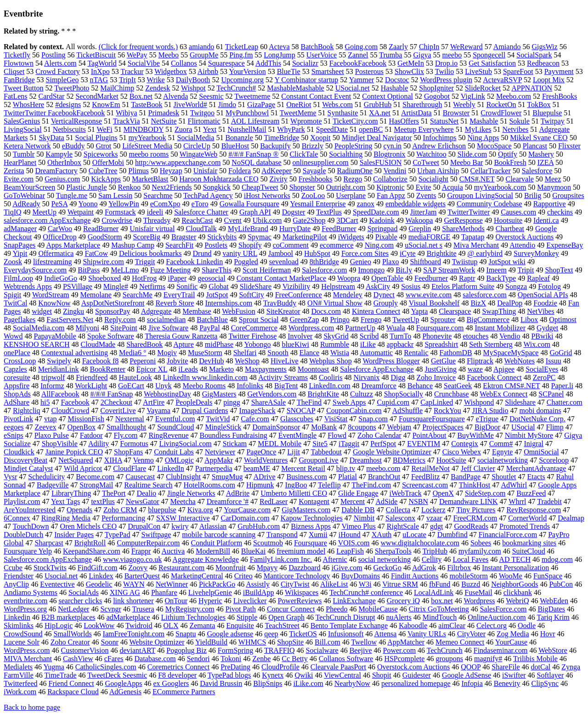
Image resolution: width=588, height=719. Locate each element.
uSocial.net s (424, 245)
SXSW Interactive (183, 518)
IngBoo (296, 485)
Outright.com (346, 187)
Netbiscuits (69, 129)
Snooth (278, 353)
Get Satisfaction (492, 63)
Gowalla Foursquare (249, 204)
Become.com (95, 477)
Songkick (216, 187)
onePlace (17, 353)
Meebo (169, 55)
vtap (51, 419)
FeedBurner (339, 229)
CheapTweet (260, 187)
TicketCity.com (355, 121)
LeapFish (350, 551)
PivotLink (18, 419)
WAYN (134, 584)
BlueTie (289, 71)
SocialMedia (196, 138)
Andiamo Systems (31, 592)
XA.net (380, 113)
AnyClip (16, 584)
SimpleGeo (62, 80)
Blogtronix (389, 154)
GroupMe (204, 55)
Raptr (467, 278)
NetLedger (73, 609)
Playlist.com (22, 501)
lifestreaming (52, 262)
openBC (371, 129)
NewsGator (143, 501)
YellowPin (124, 204)
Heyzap (171, 171)
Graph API (255, 212)
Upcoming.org (242, 80)
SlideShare (256, 286)
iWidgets (351, 237)
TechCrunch (445, 650)
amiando (201, 47)
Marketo (221, 369)
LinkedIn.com (329, 386)
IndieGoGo (61, 278)
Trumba (390, 55)
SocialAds (84, 592)
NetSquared (76, 460)
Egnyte (502, 452)
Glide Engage (358, 493)
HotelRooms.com (209, 485)
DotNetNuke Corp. (537, 419)
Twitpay (553, 121)
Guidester (417, 675)
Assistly (258, 584)
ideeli (155, 212)
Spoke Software (111, 336)
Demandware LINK (469, 501)
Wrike (155, 80)
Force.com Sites (365, 253)
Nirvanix (367, 377)
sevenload (284, 262)
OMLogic (179, 460)
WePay (137, 55)
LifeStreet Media (147, 146)
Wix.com (537, 344)
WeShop (247, 361)
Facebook (75, 402)
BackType (501, 278)
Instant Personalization (515, 568)
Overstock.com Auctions (413, 667)
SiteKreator (283, 311)
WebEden (554, 601)
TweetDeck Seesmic (117, 675)
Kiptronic (390, 187)
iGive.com (347, 568)
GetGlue (443, 361)
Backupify (275, 146)
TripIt (127, 80)
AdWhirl (514, 485)
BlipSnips (268, 683)
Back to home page (32, 707)
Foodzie (545, 303)
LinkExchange (354, 601)
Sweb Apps (349, 402)
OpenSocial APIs (543, 295)
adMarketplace (128, 617)
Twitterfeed (21, 683)
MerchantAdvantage (536, 468)
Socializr (305, 63)
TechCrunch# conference (366, 592)
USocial (523, 427)
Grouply (386, 303)
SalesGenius (22, 121)
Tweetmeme (252, 96)
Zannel (358, 55)
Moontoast (313, 369)
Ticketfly (17, 55)
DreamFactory (56, 171)
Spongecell (489, 55)
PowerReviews (300, 601)
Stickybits (222, 237)
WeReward (466, 47)
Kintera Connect (376, 311)
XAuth (382, 535)
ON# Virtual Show (335, 303)
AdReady (26, 204)
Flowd (337, 435)
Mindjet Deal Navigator (377, 138)
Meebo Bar (467, 162)
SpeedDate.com (376, 212)
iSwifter (514, 675)
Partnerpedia (214, 468)
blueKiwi (295, 344)
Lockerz (433, 510)
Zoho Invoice (436, 377)
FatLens (16, 96)
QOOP (471, 667)
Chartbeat (510, 229)
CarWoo (60, 229)
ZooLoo (313, 195)
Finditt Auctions (415, 576)
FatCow (96, 253)
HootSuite (451, 460)
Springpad (383, 229)
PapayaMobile (55, 336)
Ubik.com (267, 220)
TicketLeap (242, 47)
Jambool (281, 253)
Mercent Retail (303, 468)
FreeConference (299, 295)
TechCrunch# (236, 88)
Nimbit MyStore (529, 435)
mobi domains (540, 410)
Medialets (18, 667)
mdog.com (557, 559)
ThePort (114, 493)
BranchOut (384, 477)
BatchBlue (212, 320)
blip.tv (346, 468)
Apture (183, 344)
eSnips (14, 435)
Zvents (426, 195)
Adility (99, 444)
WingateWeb (198, 154)
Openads (79, 510)
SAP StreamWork (449, 270)
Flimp (555, 427)
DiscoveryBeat (25, 460)
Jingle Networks (191, 493)
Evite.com (19, 179)
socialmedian (166, 320)
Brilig (533, 195)
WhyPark (291, 129)
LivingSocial (23, 129)
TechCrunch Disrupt (345, 617)
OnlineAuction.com (497, 617)
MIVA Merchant (28, 659)
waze (475, 369)
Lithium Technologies (193, 617)
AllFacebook (60, 394)
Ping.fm (241, 55)
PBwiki (542, 336)
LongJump (279, 55)
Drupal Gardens (205, 410)
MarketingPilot (305, 237)
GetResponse (463, 220)
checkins (560, 212)
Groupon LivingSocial (480, 195)
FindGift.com (98, 568)
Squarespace (226, 63)
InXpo (100, 71)
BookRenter (108, 369)
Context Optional (387, 96)
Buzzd (471, 584)
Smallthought (126, 427)
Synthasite (343, 113)
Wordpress (479, 601)
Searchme (158, 195)
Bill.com (328, 642)
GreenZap (304, 320)
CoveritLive (118, 410)
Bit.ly (404, 270)
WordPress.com (27, 650)
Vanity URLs (427, 634)
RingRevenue (168, 435)
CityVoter (471, 634)
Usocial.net (61, 576)
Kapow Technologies (312, 518)
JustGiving (441, 369)
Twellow (364, 642)
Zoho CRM (120, 510)
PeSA (60, 204)
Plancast (535, 146)
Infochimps (440, 138)
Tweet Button (23, 88)
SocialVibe (144, 63)
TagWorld (102, 63)
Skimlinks (19, 626)
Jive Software (169, 328)
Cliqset (14, 71)
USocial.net (353, 88)
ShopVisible (60, 444)
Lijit (294, 452)
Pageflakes (20, 320)
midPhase (219, 344)
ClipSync (545, 683)
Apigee (504, 369)
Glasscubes (297, 419)
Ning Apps (483, 138)
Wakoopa (419, 220)
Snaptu (186, 634)
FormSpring (235, 650)
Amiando (507, 47)
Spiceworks (101, 154)
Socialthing (346, 154)
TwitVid (218, 419)
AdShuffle (407, 410)
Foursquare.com (440, 328)
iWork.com (20, 692)
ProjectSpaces (443, 427)
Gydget (547, 328)
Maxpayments (266, 369)
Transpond (282, 535)
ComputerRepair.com (148, 543)
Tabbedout (326, 452)
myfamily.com (480, 551)
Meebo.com (514, 96)
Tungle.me (72, 195)
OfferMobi (108, 162)
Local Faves (470, 559)
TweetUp (406, 320)
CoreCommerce (254, 328)
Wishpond (479, 402)
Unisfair (205, 171)
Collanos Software (346, 659)
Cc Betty (294, 659)
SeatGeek (458, 386)
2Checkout (116, 402)
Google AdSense (466, 675)
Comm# (501, 444)
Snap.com (373, 419)
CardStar (52, 96)
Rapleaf (538, 278)
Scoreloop (554, 460)
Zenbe (261, 659)
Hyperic (210, 601)
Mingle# (116, 286)
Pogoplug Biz (187, 650)
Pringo (340, 320)
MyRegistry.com (190, 609)
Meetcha (183, 501)
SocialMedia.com (39, 328)
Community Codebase (489, 204)
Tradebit (549, 501)
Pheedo (336, 609)
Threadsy (157, 220)
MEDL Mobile (280, 444)
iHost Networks (267, 195)
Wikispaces (302, 592)
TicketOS (303, 634)
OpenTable (387, 278)
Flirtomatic (204, 121)
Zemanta (202, 626)
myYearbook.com (500, 187)
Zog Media (513, 634)
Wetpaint (81, 212)
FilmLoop (18, 278)
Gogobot (437, 96)
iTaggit (349, 444)
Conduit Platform (217, 543)
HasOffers (404, 121)
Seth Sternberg (491, 344)
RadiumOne (355, 171)
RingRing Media (66, 518)
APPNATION (532, 88)
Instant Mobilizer (500, 328)
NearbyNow (352, 683)
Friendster (19, 576)
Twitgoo (202, 113)
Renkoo (130, 187)
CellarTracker (490, 171)
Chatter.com (565, 402)
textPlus (103, 501)
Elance (310, 353)
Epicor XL (152, 369)
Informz (52, 386)
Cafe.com (255, 419)
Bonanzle (239, 138)
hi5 (45, 402)
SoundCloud (175, 427)
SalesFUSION (381, 162)
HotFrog (144, 278)
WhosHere (28, 105)
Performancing (123, 518)
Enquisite (240, 626)
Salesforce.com (324, 270)
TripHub (435, 551)
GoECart (131, 386)
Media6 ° (133, 353)
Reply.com (120, 320)
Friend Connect (71, 683)
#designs (68, 105)
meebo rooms (149, 154)
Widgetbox (170, 71)
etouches (475, 336)
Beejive (361, 650)
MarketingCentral (197, 576)
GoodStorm (105, 237)
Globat (219, 286)
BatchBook (317, 47)
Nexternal (130, 419)
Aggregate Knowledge (205, 559)
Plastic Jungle (86, 187)
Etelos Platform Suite (463, 286)
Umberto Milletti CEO (294, 493)
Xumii (318, 535)
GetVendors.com (272, 394)
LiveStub (478, 71)
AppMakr (219, 460)
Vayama (158, 410)
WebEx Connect (503, 394)
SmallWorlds (72, 634)
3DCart (347, 220)
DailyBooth (193, 80)
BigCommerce (488, 320)
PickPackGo (217, 584)
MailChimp (117, 88)
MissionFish (86, 419)
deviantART (137, 650)
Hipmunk (260, 485)
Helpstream (338, 286)
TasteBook (147, 105)
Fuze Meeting (170, 270)
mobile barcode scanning (219, 535)
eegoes (14, 427)
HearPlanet (20, 162)
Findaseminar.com (501, 650)
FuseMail (478, 592)
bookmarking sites (529, 543)
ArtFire (154, 402)
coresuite (17, 377)
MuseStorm (205, 353)
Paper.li (562, 386)
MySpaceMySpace (511, 353)
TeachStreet (282, 626)
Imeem (496, 270)
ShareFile (506, 667)
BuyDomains (360, 576)
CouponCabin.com (354, 410)
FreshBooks (560, 96)
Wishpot (193, 88)
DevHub (211, 361)
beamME (257, 468)
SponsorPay (113, 311)
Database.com (155, 659)
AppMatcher (406, 642)
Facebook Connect (494, 377)
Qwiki (304, 675)
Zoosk (13, 262)
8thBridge (324, 262)
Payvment (559, 71)
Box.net (141, 96)
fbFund (440, 584)
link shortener (133, 601)
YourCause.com (247, 510)
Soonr (110, 642)
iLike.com (308, 683)
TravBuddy (280, 303)
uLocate (414, 535)
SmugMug (227, 477)
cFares (114, 659)
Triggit (145, 262)
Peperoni (143, 361)
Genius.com (62, 179)
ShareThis (217, 270)
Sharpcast (49, 543)
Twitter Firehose (252, 336)
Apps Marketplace (73, 245)
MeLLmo (125, 270)
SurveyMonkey (536, 253)
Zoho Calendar (379, 435)
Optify (508, 154)
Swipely (59, 361)
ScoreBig (147, 237)
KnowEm (106, 105)
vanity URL (240, 253)
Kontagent (314, 501)
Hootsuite (508, 220)
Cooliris (331, 377)
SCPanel (551, 394)
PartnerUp (360, 328)
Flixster (569, 146)
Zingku (73, 311)
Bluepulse (547, 113)
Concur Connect (291, 609)
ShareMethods (463, 229)
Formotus (134, 444)
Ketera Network (27, 146)
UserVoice (322, 55)
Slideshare (520, 402)
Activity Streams (283, 377)
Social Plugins (96, 138)
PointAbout (430, 435)
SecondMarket (97, 96)
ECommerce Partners (184, 692)
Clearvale (519, 179)
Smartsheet (328, 71)
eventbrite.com (26, 601)
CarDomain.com (245, 518)
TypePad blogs (229, 675)
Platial (348, 477)
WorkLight (91, 386)
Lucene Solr (22, 642)
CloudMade (98, 344)
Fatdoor (91, 435)
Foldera (240, 171)
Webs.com (337, 105)
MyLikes (478, 129)
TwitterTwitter (469, 212)
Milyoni (87, 328)
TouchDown (31, 526)
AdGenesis (125, 692)
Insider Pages (74, 535)
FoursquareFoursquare (432, 419)
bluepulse (162, 510)
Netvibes (515, 129)
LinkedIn (171, 468)
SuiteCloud (529, 551)
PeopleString (353, 146)
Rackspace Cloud (73, 692)
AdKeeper (277, 171)
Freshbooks (316, 179)
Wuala (396, 328)
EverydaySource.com (35, 270)
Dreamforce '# (228, 501)
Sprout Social (259, 320)
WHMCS (252, 642)
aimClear (452, 626)
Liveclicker (250, 601)
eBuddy (73, 146)
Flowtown (19, 63)
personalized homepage (416, 683)
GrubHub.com (259, 526)
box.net (442, 601)
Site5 (320, 444)
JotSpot (217, 295)
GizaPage (261, 105)
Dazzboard (304, 568)
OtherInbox (64, 162)
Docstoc (397, 80)
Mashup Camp (133, 245)
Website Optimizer (157, 642)
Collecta (398, 510)
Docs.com (326, 311)
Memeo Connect (460, 642)
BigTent (286, 386)
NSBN (418, 501)
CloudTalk (201, 229)
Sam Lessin (115, 195)
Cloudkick (19, 452)
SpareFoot (518, 71)
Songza (516, 286)
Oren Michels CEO (89, 526)
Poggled (246, 262)
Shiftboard (425, 262)
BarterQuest (142, 576)
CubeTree (103, 171)
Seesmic (211, 96)
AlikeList (334, 584)
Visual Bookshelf (434, 303)
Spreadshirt (441, 344)
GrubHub (378, 105)
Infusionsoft (346, 634)
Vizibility (296, 286)
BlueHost (235, 146)
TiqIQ (13, 212)
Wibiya (126, 113)
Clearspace (455, 311)
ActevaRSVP (502, 80)
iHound (350, 535)
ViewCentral (342, 675)
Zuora (183, 129)
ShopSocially (404, 394)
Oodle (527, 626)
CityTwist (295, 584)
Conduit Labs (174, 452)
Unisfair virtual (152, 229)
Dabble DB (358, 510)
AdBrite (238, 493)
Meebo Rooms (204, 386)
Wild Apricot (83, 468)
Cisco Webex (462, 452)
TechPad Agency (208, 195)
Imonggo (371, 270)
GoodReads (471, 526)
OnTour (176, 601)
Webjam (399, 427)
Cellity (432, 559)
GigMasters (219, 394)
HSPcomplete (404, 659)
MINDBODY (144, 129)
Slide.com (472, 154)
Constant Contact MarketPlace (282, 278)
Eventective (57, 584)
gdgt (436, 526)
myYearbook (147, 138)
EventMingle (298, 435)
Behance (420, 386)
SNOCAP (301, 410)
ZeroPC (544, 377)
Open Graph (286, 617)
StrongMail (96, 485)
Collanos (184, 63)
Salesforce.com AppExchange (48, 559)
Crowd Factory (57, 71)
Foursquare (311, 543)
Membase (197, 311)
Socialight (433, 179)
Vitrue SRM (400, 584)
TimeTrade (61, 675)
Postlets (216, 245)
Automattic (376, 353)
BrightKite (323, 394)
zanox (366, 204)
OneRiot (299, 105)
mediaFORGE (430, 237)
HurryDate (295, 229)
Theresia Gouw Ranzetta (181, 336)
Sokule (519, 121)
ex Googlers (171, 683)
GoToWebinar (24, 195)
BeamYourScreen (29, 187)
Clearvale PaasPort (338, 667)
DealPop (510, 303)
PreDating (235, 667)
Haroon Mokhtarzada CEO (219, 179)
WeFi (104, 129)
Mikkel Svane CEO (539, 138)
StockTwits (50, 568)
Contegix (465, 444)
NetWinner (172, 584)
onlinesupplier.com (321, 162)
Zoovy (138, 568)
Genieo (361, 262)
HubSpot (317, 253)
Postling (53, 55)
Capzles (15, 369)
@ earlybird (485, 253)
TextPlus (329, 212)
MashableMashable (295, 88)
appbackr (400, 344)
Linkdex (101, 576)
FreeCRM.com (475, 518)
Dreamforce (379, 386)
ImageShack (257, 410)
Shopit (382, 675)
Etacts (536, 477)
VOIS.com (354, 543)
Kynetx (273, 675)
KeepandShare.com (92, 551)
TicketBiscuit (96, 55)
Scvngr (110, 609)
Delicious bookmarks (150, 253)
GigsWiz (544, 47)
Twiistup (465, 262)
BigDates (551, 609)
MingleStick (223, 427)
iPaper (177, 278)
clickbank (518, 592)
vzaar (434, 518)
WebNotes (520, 361)
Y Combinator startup (306, 80)
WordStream (51, 295)
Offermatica (56, 253)
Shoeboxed (105, 278)
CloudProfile (280, 667)
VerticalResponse (76, 121)
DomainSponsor (276, 427)
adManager (20, 229)
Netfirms (152, 286)
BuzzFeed (531, 493)
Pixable (386, 237)
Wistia (340, 353)
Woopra (349, 278)
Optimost (563, 320)
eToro (200, 204)
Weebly (464, 105)
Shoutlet (504, 477)
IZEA (546, 162)
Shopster (302, 187)
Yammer (362, 80)
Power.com (400, 650)
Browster (456, 113)
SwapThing (499, 311)
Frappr (141, 551)
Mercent (353, 501)
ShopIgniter (436, 88)
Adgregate (156, 311)
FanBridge (19, 80)
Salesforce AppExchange (377, 369)
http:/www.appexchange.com (178, 162)
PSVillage (78, 286)
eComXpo (165, 204)
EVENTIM (424, 444)
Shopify (250, 245)
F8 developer (177, 675)
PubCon (561, 584)
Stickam (235, 444)
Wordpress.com (311, 328)
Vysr (10, 477)
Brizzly (313, 146)
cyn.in (393, 146)
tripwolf (53, 377)
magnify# (488, 659)
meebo (452, 55)
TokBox (539, 105)
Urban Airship (438, 171)
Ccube (13, 568)
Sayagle (314, 171)
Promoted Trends (525, 526)
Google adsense (230, 634)
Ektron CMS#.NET (511, 386)
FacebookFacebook (358, 63)
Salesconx (400, 518)
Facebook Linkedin (194, 262)
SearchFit (179, 245)
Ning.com (379, 245)
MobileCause (378, 609)
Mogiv (167, 353)
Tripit (526, 270)
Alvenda (175, 96)
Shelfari (245, 353)
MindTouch (440, 617)
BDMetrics (409, 460)
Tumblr (24, 154)
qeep (271, 634)
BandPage (466, 477)
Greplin (420, 229)
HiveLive (284, 361)
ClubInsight (183, 477)
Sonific (187, 286)
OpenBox (82, 427)
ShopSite (290, 642)
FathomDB (455, 353)
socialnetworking (503, 460)
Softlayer (551, 675)
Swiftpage (156, 535)
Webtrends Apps (28, 286)
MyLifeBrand (248, 229)
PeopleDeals (194, 402)
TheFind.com (371, 485)
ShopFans (128, 452)
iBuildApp (259, 592)
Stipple (247, 617)
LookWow (99, 626)
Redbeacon (543, 63)
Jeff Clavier (478, 468)
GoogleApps (124, 683)
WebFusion (239, 311)
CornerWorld (527, 518)
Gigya (422, 55)
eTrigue (487, 419)
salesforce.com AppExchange (47, 220)
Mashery (541, 154)
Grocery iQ (403, 601)
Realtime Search (148, 485)
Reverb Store (175, 303)
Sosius (411, 286)
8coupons (362, 427)
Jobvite (177, 361)
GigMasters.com (306, 510)
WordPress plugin (446, 80)
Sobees (481, 543)
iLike (368, 344)
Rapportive (550, 204)
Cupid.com (393, 402)
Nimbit (364, 518)
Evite (424, 187)
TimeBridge (282, 138)
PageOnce (261, 452)
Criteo (243, 576)
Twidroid (139, 626)
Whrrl (517, 501)
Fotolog (549, 286)
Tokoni (231, 659)
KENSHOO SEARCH (37, 344)
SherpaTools (393, 551)
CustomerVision (85, 650)
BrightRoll (90, 543)
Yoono (88, 204)
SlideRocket (483, 88)
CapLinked (437, 402)
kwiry (180, 526)
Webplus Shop (331, 361)
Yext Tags (65, 501)
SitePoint (124, 328)
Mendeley (348, 295)
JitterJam (424, 212)
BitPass (89, 270)
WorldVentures (266, 460)
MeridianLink (59, 369)
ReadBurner (101, 229)
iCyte (408, 253)
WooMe (511, 576)
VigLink (473, 96)
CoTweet (426, 162)
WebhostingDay (167, 394)
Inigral (534, 444)
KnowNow (54, 303)
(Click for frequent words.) (138, 47)
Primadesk (164, 113)
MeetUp (45, 212)
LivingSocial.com (186, 444)
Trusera (143, 609)
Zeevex (46, 427)
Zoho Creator (70, 642)
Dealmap (571, 518)
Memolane (96, 295)
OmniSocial (541, 452)
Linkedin (17, 617)
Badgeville (53, 485)
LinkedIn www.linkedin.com (205, 377)
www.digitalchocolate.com (420, 543)
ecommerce (337, 245)
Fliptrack (480, 361)
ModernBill (213, 551)
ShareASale (269, 402)
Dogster (294, 212)
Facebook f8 (101, 361)
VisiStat (336, 419)
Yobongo (257, 344)
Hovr (548, 634)
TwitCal (15, 303)
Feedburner (431, 278)
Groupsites (568, 195)
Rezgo (353, 179)
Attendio (522, 245)
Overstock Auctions (524, 237)
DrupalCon (144, 526)
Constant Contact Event (316, 96)
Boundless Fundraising (234, 435)
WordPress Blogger (391, 361)
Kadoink (382, 220)
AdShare (17, 402)
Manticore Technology (297, 576)
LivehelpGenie (210, 592)
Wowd (13, 336)
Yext (210, 129)
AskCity (378, 286)
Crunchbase (452, 394)
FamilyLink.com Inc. (281, 559)
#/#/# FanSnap (111, 394)
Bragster (184, 237)
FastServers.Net (70, 320)
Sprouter (443, 320)
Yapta (420, 311)
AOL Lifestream (255, 121)
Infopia (472, 683)
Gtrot (103, 146)
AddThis (268, 63)
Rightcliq (27, 410)
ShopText (559, 270)
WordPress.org (25, 609)
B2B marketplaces (68, 617)
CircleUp (197, 146)
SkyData (51, 138)
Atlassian (213, 526)
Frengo (371, 320)
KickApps (106, 179)
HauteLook (136, 377)
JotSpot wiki (507, 262)
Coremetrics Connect (179, 667)
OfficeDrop (59, 237)
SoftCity (251, 295)
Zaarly (398, 47)
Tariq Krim (553, 617)
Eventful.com (175, 419)
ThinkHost (475, 485)
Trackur (132, 71)
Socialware (322, 650)
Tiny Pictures (476, 510)
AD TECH (515, 559)
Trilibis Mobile (535, 659)
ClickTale (304, 154)
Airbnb (208, 71)
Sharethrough (422, 105)
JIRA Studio (490, 410)
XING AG (125, 592)
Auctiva (173, 551)
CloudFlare (130, 468)
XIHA (113, 460)
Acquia (452, 187)
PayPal (209, 328)
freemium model (301, 551)
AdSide (386, 501)
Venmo (143, 460)
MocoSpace (494, 146)
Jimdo (227, 105)
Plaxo (390, 262)
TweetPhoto (72, 88)
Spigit (12, 295)
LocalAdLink (434, 592)
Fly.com (126, 435)
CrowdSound (23, 634)
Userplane (351, 195)
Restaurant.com (181, 568)
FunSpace (548, 576)
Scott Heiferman (267, 270)
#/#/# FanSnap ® (253, 154)
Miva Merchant (476, 245)
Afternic (335, 559)
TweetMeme (298, 113)
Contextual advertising (75, 353)
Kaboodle (413, 626)
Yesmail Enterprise (318, 204)
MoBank (324, 427)
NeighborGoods (514, 584)
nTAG (99, 80)
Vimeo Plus (359, 526)
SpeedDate (332, 129)
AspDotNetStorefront (113, 303)
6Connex (17, 518)
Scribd (369, 336)
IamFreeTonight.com (134, 634)
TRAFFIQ (280, 650)
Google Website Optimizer (392, 452)
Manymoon (554, 187)
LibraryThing (71, 493)
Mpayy (267, 568)
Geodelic (99, 584)
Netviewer (220, 452)
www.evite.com (429, 295)
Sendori (198, 659)
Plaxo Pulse (52, 435)
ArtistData (416, 113)
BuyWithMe (475, 435)
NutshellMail (247, 129)
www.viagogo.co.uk (132, 559)
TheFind (309, 402)
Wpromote (306, 121)
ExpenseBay (565, 245)
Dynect (384, 295)
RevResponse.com (534, 510)
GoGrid (561, 353)
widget (42, 311)
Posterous (369, 71)
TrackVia (127, 121)
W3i (365, 584)
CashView (78, 659)
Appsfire (17, 386)
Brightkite (442, 253)
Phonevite (437, 336)
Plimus (138, 171)
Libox (529, 320)
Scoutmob (268, 543)
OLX (171, 626)
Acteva (279, 47)
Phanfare (164, 592)
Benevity (507, 683)
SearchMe (138, 295)
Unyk (164, 386)
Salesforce (537, 171)
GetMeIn (411, 63)
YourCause (511, 642)
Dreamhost (366, 460)
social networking (384, 559)
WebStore (553, 650)
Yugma (54, 667)
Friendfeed (92, 377)
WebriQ (517, 601)
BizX (478, 303)
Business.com (307, 477)
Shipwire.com (103, 262)
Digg (398, 377)
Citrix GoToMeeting (439, 609)
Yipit (20, 253)
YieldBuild (211, 642)
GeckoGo (387, 568)
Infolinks (250, 386)
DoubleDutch (23, 535)
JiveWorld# (190, 105)
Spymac (260, 237)
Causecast (140, 477)
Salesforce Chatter (201, 212)
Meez (553, 179)
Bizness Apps (311, 526)
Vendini (395, 171)
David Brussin (221, 683)
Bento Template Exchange (349, 626)
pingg (232, 402)
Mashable (484, 121)
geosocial (211, 278)
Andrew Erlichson (439, 146)
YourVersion (248, 71)
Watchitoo (431, 154)
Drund (202, 253)
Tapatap (473, 237)
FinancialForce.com (508, 535)
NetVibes (540, 311)
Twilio (445, 71)
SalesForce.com (503, 609)
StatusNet (444, 121)
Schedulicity (46, 477)
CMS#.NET (477, 179)
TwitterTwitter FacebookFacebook (54, 113)
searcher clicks (81, 601)
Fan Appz (391, 195)
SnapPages (20, 245)
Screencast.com (425, 485)
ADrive (265, 477)
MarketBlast (150, 179)
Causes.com (518, 212)
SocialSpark (534, 55)
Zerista (14, 171)
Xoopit (320, 138)
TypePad (118, 535)
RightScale (403, 526)
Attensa (385, 634)
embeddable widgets (416, 204)
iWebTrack (406, 493)
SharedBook (144, 344)
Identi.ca (546, 220)
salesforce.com (485, 295)
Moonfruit (231, 568)
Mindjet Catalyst (28, 468)
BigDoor (487, 427)
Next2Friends (172, 187)
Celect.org (492, 626)
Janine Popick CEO (74, 452)
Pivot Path (241, 609)
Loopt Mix (549, 80)
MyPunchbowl (247, 113)
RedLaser (274, 501)
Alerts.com (60, 63)
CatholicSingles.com (106, 667)
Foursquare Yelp (28, 551)
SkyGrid (336, 336)
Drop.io (446, 63)
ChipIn (429, 47)
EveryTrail (179, 295)
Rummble (335, 344)
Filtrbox (459, 568)
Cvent (233, 220)
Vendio (510, 336)
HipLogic (59, 626)
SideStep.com (485, 493)
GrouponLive (319, 460)
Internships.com (229, 303)
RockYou (447, 410)
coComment (291, 245)
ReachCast (197, 220)
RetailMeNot (430, 468)
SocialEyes (542, 369)
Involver (300, 336)
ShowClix (409, 71)
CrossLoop (20, 361)
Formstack (120, 212)
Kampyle (59, 154)
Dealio (146, 493)
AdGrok (424, 568)
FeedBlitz (425, 477)
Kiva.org (200, 510)
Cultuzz (362, 394)
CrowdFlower (501, 113)
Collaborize (390, 179)
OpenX (443, 493)
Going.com (362, 47)
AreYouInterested (30, 510)
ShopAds (17, 394)
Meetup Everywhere (424, 129)
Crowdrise (117, 220)
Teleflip (329, 485)
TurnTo (400, 336)
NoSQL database (256, 162)
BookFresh (510, 162)
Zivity (279, 179)
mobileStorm (469, 576)
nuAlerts (399, 617)
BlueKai (253, 551)
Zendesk (158, 88)
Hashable (395, 88)
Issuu (554, 361)
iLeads (188, 369)
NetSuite (164, 121)
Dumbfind (452, 535)
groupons (449, 659)
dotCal (541, 667)
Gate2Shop (309, 220)
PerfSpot (383, 444)
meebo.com (383, 468)
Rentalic (416, 353)
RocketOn (501, 105)
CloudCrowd (71, 410)
